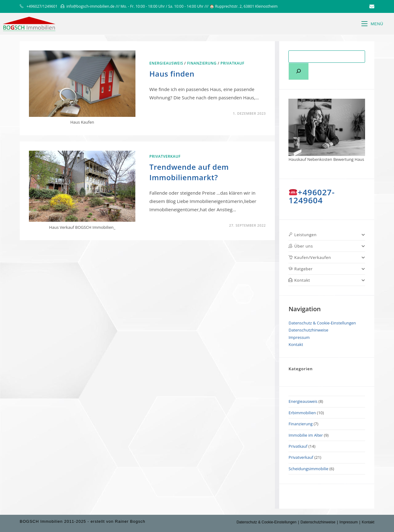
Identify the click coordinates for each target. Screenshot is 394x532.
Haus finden (172, 74)
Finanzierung (202, 63)
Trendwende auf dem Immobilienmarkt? (189, 172)
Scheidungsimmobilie (308, 469)
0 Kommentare (170, 225)
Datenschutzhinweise (308, 330)
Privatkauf (232, 63)
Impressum (299, 337)
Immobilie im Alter (306, 435)
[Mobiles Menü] (372, 24)
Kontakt (296, 344)
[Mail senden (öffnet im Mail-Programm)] (371, 6)
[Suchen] (299, 71)
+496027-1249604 (312, 196)
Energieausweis (166, 63)
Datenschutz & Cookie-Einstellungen (322, 323)
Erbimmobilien (302, 413)
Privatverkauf (165, 156)
